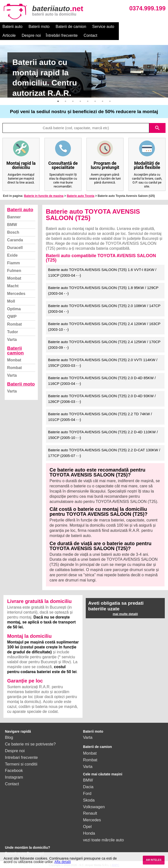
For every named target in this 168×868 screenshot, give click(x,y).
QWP (12, 317)
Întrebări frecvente (18, 35)
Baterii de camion (71, 27)
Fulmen (14, 271)
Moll (11, 301)
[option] (84, 71)
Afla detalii (63, 862)
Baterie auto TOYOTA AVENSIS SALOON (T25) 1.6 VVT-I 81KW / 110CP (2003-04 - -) (102, 272)
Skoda (89, 800)
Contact (47, 35)
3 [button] (73, 101)
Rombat (15, 324)
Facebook (14, 770)
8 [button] (110, 101)
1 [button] (58, 101)
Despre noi (149, 27)
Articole (127, 27)
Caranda (15, 240)
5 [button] (88, 101)
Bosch (13, 232)
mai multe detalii (125, 614)
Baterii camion (15, 351)
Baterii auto (12, 27)
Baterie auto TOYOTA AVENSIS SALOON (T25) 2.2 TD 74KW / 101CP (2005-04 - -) (100, 417)
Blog (9, 737)
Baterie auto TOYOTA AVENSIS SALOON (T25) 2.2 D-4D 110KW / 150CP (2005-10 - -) (103, 435)
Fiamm (14, 263)
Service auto (103, 27)
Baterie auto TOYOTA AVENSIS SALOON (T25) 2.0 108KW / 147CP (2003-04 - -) (104, 309)
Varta (12, 340)
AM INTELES (154, 860)
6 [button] (95, 101)
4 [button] (80, 101)
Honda (89, 833)
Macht (13, 286)
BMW (12, 225)
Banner (14, 217)
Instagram (14, 777)
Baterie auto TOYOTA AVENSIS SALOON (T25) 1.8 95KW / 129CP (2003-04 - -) (103, 290)
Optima (14, 309)
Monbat (14, 278)
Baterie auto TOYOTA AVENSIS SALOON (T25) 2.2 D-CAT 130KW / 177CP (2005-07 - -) (104, 453)
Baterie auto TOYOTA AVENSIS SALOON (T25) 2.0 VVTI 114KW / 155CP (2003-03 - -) (103, 363)
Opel (87, 827)
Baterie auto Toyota (80, 196)
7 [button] (103, 101)
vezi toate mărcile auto (103, 840)
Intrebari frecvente (21, 757)
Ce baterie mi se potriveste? (30, 744)
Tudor (13, 332)
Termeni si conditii (21, 764)
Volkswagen (94, 807)
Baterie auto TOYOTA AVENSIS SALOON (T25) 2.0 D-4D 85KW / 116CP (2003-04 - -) (102, 381)
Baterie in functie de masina (44, 196)
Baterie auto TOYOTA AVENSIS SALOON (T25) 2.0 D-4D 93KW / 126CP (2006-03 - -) (102, 399)
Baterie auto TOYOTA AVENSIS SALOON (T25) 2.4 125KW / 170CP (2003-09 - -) (104, 345)
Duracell (15, 248)
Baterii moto (39, 27)
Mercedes (16, 294)
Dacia (88, 787)
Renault (90, 813)
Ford (87, 793)
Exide (12, 255)
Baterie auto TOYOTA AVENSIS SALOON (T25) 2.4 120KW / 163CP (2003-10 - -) (104, 327)
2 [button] (65, 101)
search (157, 128)
